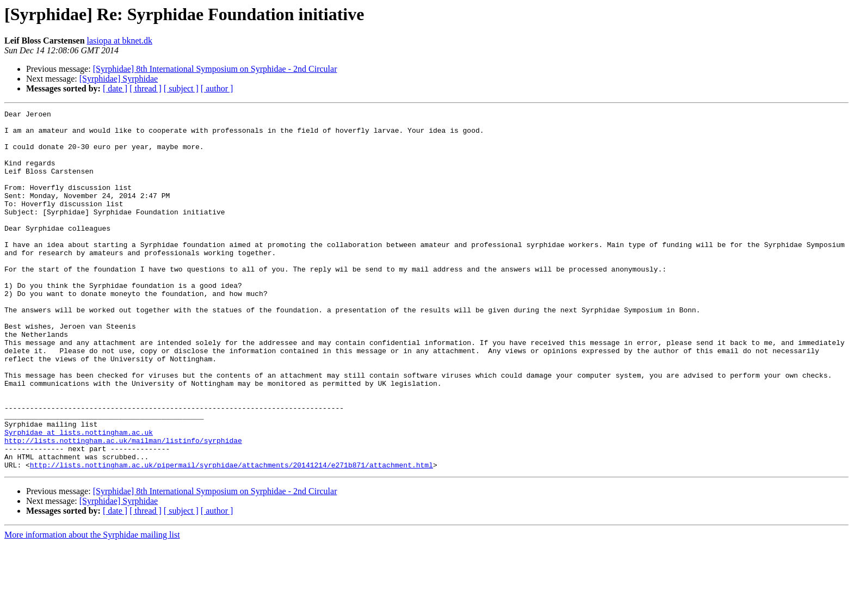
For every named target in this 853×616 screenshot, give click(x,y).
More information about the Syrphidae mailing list (92, 606)
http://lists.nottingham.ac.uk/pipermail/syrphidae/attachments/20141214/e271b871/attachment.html (231, 537)
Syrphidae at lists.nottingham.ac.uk (79, 497)
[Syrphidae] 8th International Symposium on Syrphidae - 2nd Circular (215, 69)
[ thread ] (146, 88)
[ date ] (115, 88)
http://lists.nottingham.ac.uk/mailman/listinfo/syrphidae (123, 507)
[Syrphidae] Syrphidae (119, 79)
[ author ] (217, 88)
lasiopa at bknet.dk (120, 41)
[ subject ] (181, 88)
